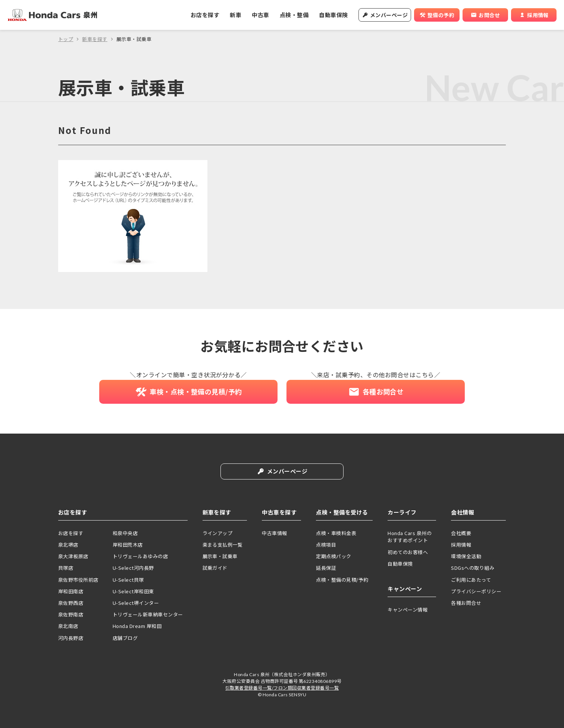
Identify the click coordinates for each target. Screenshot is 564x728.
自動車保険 (333, 15)
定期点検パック (333, 556)
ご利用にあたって (471, 580)
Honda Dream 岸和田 (137, 626)
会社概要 (461, 533)
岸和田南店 (71, 591)
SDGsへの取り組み (473, 568)
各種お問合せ (466, 603)
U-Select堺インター (136, 603)
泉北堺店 (68, 545)
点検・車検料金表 (336, 533)
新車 (236, 15)
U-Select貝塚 (128, 580)
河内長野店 (71, 638)
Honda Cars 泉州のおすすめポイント (410, 537)
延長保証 (326, 568)
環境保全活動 (466, 556)
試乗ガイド (215, 568)
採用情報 (461, 545)
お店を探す (205, 15)
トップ (66, 39)
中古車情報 (274, 533)
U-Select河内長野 (133, 568)
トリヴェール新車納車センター (148, 614)
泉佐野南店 (71, 614)
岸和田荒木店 (128, 545)
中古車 (260, 15)
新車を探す (95, 39)
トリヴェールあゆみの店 (140, 556)
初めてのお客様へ (408, 552)
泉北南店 (68, 626)
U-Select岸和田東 (133, 591)
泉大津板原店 (73, 556)
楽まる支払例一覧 (223, 545)
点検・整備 (294, 15)
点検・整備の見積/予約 (342, 580)
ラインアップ (218, 533)
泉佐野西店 (71, 603)
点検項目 (326, 545)
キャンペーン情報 (408, 610)
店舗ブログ (125, 638)
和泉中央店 (125, 533)
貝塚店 (66, 568)
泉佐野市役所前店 (78, 580)
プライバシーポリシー (476, 591)
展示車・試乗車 (220, 556)
